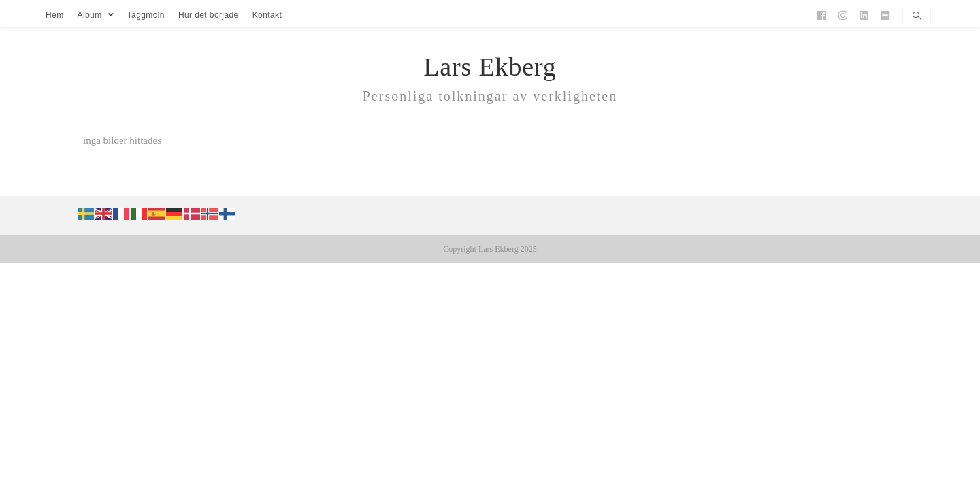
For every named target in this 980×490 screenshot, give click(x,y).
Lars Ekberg (490, 67)
